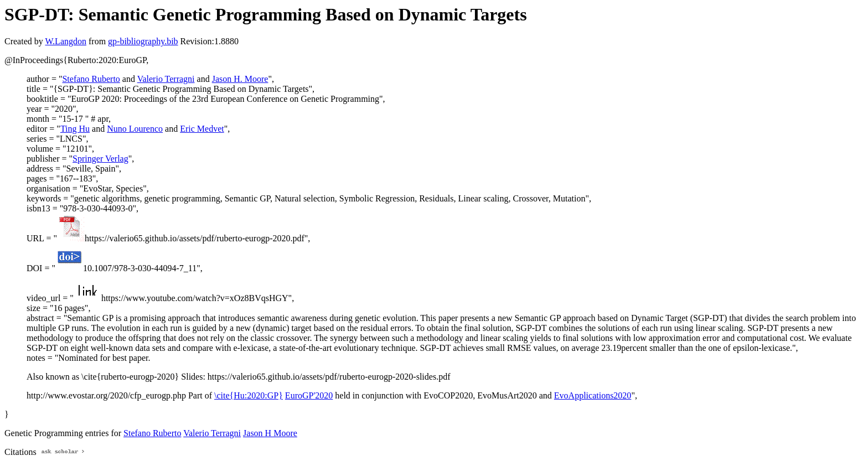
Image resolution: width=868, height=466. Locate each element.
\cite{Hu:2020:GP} (249, 395)
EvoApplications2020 (593, 395)
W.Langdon (66, 41)
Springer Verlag (100, 159)
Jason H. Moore (240, 79)
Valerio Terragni (166, 79)
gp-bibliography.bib (143, 41)
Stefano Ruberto (91, 79)
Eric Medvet (202, 129)
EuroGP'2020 (309, 395)
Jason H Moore (270, 433)
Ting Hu (75, 129)
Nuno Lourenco (135, 129)
